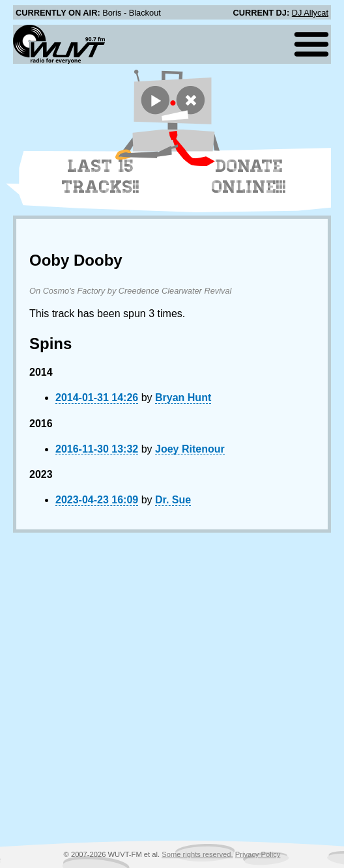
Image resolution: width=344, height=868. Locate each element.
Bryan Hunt (183, 398)
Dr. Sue (173, 500)
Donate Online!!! (249, 176)
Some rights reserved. (197, 854)
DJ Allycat (310, 13)
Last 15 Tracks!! (101, 176)
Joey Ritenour (190, 449)
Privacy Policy (258, 854)
